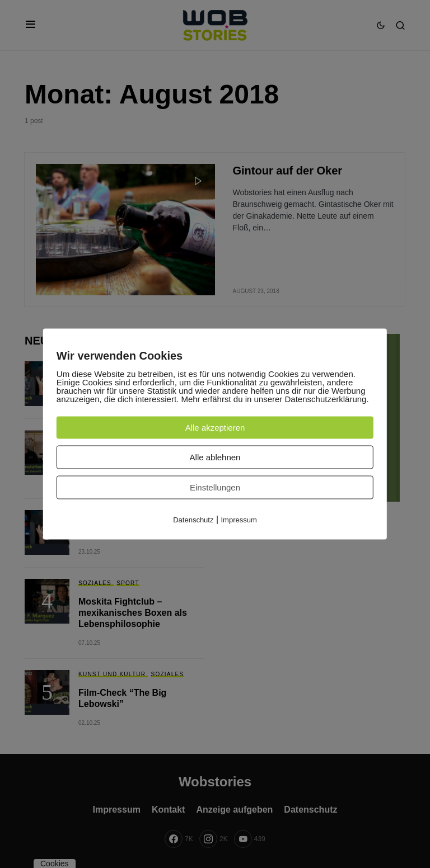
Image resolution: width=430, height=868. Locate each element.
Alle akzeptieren (215, 428)
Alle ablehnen (215, 457)
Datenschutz (193, 520)
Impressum (239, 520)
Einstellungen (215, 487)
